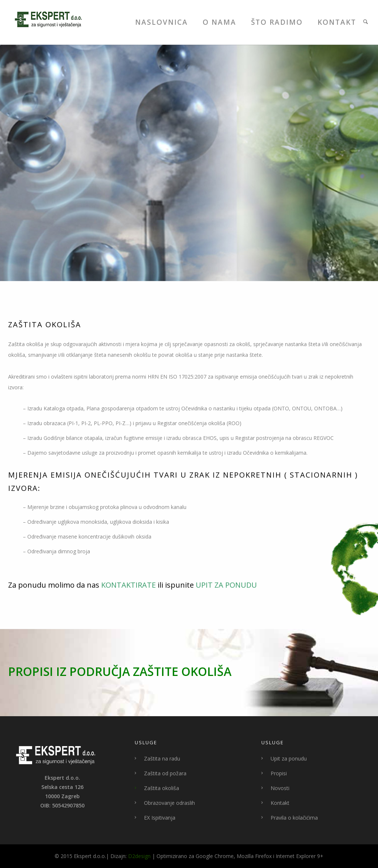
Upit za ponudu (289, 758)
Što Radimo (277, 22)
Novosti (280, 788)
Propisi (279, 773)
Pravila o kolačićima (294, 818)
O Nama (219, 22)
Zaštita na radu (162, 758)
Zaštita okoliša (161, 788)
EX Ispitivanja (160, 818)
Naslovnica (161, 22)
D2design (139, 856)
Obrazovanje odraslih (169, 803)
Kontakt (337, 22)
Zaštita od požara (165, 773)
